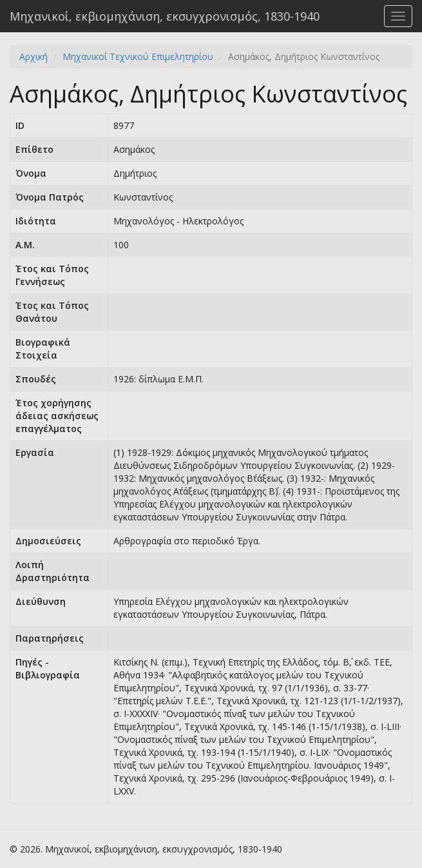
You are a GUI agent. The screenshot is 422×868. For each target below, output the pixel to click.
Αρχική (34, 56)
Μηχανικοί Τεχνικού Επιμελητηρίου (138, 56)
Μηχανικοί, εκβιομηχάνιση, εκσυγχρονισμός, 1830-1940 (165, 16)
